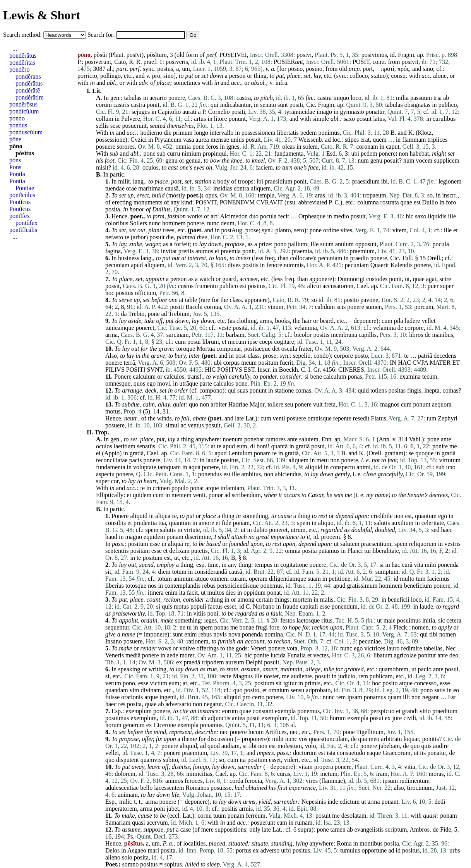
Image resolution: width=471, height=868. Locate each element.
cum (387, 321)
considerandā (211, 572)
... (15, 49)
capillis (368, 335)
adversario (179, 704)
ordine (331, 230)
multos (216, 593)
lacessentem (169, 788)
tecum (430, 377)
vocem (424, 160)
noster (271, 676)
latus (379, 119)
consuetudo (351, 753)
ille (452, 216)
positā (240, 328)
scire (445, 279)
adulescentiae (122, 788)
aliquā (163, 516)
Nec (450, 648)
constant (263, 711)
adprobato (318, 690)
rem (363, 676)
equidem (154, 537)
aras (320, 195)
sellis (102, 126)
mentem (182, 495)
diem (164, 572)
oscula (289, 349)
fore (274, 627)
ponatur (375, 112)
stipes (352, 140)
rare (205, 300)
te (127, 237)
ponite (440, 446)
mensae (220, 140)
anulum (344, 244)
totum (179, 572)
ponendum (344, 606)
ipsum (390, 781)
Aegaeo (137, 850)
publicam (381, 676)
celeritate (433, 523)
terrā (129, 363)
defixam (179, 551)
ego (151, 383)
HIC (211, 370)
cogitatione (294, 565)
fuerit (287, 363)
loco (356, 98)
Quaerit (380, 265)
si (307, 377)
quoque (424, 453)
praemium (362, 251)
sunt (283, 105)
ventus (196, 425)
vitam (305, 767)
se (411, 453)
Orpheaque (312, 216)
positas (397, 390)
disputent (128, 760)
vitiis (200, 613)
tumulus (350, 850)
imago (324, 112)
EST (249, 370)
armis (246, 809)
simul (172, 425)
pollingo (110, 76)
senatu (268, 105)
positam (140, 551)
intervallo (222, 133)
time (213, 565)
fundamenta (289, 154)
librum (211, 342)
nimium (192, 154)
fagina (113, 251)
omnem (219, 579)
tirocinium (420, 788)
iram (382, 774)
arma (111, 335)
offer (147, 739)
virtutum (450, 460)
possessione (111, 140)
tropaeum (374, 195)
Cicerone (165, 725)
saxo (349, 119)
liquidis (437, 216)
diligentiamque (288, 579)
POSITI (136, 370)
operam (258, 579)
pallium (298, 244)
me (453, 446)
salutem (309, 439)
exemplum (139, 711)
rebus (209, 586)
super (447, 286)
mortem (303, 600)
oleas (289, 147)
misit (102, 167)
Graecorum (397, 753)
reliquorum (423, 544)
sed (435, 530)
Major (257, 404)
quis (167, 606)
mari (153, 850)
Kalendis (402, 265)
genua (193, 160)
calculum (145, 377)
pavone (369, 300)
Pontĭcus (20, 202)
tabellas (433, 648)
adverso (270, 850)
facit (192, 593)
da (124, 314)
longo (201, 133)
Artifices (276, 732)
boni (262, 446)
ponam (262, 453)
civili (410, 718)
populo (180, 488)
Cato (120, 62)
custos (186, 286)
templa (266, 195)
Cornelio (219, 112)
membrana (344, 335)
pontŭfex (27, 223)
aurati (189, 112)
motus (113, 411)
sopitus (173, 864)
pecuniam (330, 258)
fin (309, 98)
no (252, 537)
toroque (186, 349)
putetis (200, 551)
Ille (314, 244)
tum (431, 418)
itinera (156, 593)
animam (128, 795)
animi (363, 467)
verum (113, 683)
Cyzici (139, 140)
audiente (301, 676)
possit (112, 286)
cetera (454, 620)
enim (171, 593)
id (392, 55)
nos (152, 586)
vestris (452, 544)
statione (284, 390)
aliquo (326, 523)
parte (206, 383)
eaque (374, 753)
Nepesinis (314, 802)
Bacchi (194, 307)
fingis (414, 390)
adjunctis (219, 718)
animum (183, 579)
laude (213, 460)
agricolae (405, 655)
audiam (230, 746)
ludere (413, 321)
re (174, 516)
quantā (280, 446)
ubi (355, 154)
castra (244, 98)
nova (234, 634)
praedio (360, 258)
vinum (275, 307)
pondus (18, 125)
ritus (327, 620)
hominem (174, 223)
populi (198, 606)
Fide (445, 829)
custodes (377, 279)
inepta (432, 390)
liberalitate (385, 551)
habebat (420, 154)
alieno (113, 857)
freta (330, 404)
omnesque (118, 383)
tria (438, 98)
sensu (298, 690)
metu (323, 460)
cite (184, 711)
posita (113, 209)
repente (342, 418)
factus (215, 606)
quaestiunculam (328, 739)
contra (241, 188)
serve (125, 300)
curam (238, 579)
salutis (382, 523)
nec (224, 732)
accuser (249, 279)
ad (328, 140)
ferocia (253, 781)
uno (451, 467)
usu (291, 202)
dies (231, 593)
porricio (87, 76)
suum (327, 244)
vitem (399, 230)
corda (236, 781)
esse (155, 544)
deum (228, 223)
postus (165, 69)
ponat (197, 488)
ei (98, 453)
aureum (235, 662)
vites (346, 230)
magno (134, 537)
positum (268, 363)
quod (214, 746)
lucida (278, 655)
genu (172, 160)
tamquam (170, 467)
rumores (276, 439)
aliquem (261, 188)
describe (206, 732)
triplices (437, 140)
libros (416, 335)
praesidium (278, 181)
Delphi (254, 662)
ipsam (355, 697)
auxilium (402, 523)
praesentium (376, 544)
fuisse (112, 697)
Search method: (23, 35)
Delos (112, 850)
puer (433, 286)
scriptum (396, 829)
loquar (411, 739)
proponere (254, 739)
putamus (329, 551)
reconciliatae (112, 460)
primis (313, 683)
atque (212, 488)
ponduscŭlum (26, 132)
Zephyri (448, 418)
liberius (115, 586)
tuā (162, 523)
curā (407, 565)
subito (170, 760)
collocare (302, 258)
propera (324, 767)
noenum (233, 439)
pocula (268, 216)
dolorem (125, 774)
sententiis (117, 551)
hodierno (151, 133)
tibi (433, 634)
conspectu (343, 467)
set (205, 76)
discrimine (198, 537)
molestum (290, 746)
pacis (136, 460)
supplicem (447, 160)
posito (351, 300)
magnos (390, 404)
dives (234, 265)
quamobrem (394, 669)
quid (363, 390)
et (456, 230)
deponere (365, 321)
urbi (286, 850)
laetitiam (125, 446)
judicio (347, 676)
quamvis (151, 760)
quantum (426, 516)
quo (194, 404)
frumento (206, 286)
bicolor (303, 335)
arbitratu (391, 739)
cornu (204, 816)
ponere (177, 98)
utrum (298, 530)
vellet (429, 321)
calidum (325, 307)
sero (299, 230)
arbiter (219, 404)
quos (139, 383)
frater (305, 349)
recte (225, 676)
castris (121, 105)
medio (341, 216)
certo (259, 697)
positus (256, 286)
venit (199, 495)
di (252, 446)
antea (238, 718)
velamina (306, 328)
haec (447, 530)
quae (406, 202)
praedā (192, 662)
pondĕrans (28, 76)
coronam (367, 147)
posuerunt (134, 126)
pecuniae (370, 641)
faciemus (438, 579)
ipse (253, 342)
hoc (110, 293)
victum (159, 683)
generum (134, 725)
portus (243, 850)
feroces (194, 781)
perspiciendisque (238, 586)
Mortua (206, 349)
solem (310, 147)
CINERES (351, 370)
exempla (285, 711)
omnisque (320, 418)
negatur (213, 704)
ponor (216, 495)
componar (229, 349)
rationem (198, 641)
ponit (153, 105)
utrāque (189, 383)
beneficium (418, 586)
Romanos (197, 788)
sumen (374, 307)
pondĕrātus (23, 56)
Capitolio (170, 112)
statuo (378, 76)
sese (116, 126)
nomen (420, 627)
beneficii (399, 600)
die (168, 133)
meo (374, 739)
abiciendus (288, 474)
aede (172, 655)
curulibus (444, 119)
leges (210, 620)
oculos (151, 167)
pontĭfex (20, 216)
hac (396, 565)
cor (115, 481)
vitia (410, 767)
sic (442, 620)
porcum (424, 307)
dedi (440, 802)
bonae (247, 627)
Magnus (243, 676)
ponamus (375, 697)
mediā (133, 655)
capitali (309, 606)
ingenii (168, 697)
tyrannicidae (300, 112)
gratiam (394, 453)
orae (132, 188)
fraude (290, 606)
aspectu (105, 474)
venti (279, 418)
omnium (278, 690)
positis (250, 265)
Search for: (102, 35)
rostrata (390, 202)
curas (284, 774)
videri (291, 760)
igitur (290, 683)
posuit (364, 119)
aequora (442, 404)
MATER (440, 363)
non (404, 154)
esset (230, 606)
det (276, 349)
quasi (430, 816)
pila (399, 321)
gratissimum (362, 586)
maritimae (151, 188)
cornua (213, 307)
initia (429, 620)
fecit (284, 216)
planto (283, 230)
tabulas (133, 98)
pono (281, 244)
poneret (388, 154)
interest (197, 258)
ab (446, 98)
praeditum (445, 711)
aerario (158, 98)
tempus (264, 565)
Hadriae (238, 404)
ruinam (304, 823)
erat (365, 140)
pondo (17, 118)
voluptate (145, 467)
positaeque (257, 349)
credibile (382, 516)
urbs (455, 850)
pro (156, 76)
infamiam (232, 488)
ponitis (431, 739)
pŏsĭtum (157, 55)
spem (304, 523)
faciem (264, 167)
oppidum (254, 593)
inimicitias (199, 774)
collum (104, 119)
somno (131, 864)
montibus (371, 843)
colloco (359, 76)
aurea (202, 140)
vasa (188, 140)
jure (397, 718)
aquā (195, 467)
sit (108, 572)
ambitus (251, 474)
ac (183, 425)
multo (407, 579)
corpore (414, 328)
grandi (410, 711)
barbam (235, 335)
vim (134, 690)
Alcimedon (234, 216)
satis (440, 690)
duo (254, 216)
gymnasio (352, 112)
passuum (421, 98)
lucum (256, 732)
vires (312, 781)
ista (331, 753)
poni (213, 613)
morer (187, 655)
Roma (344, 843)
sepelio (302, 356)
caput (393, 147)
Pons (15, 167)
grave (166, 349)
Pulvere (131, 119)
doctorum (305, 753)
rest (323, 516)
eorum (104, 105)
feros (212, 147)
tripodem (213, 662)
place (294, 76)
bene (316, 377)
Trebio (136, 314)
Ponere (123, 377)
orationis (132, 697)
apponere (321, 279)
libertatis (288, 133)
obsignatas (418, 105)
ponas (355, 377)
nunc (155, 223)
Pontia (17, 181)
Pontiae (25, 188)
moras (436, 774)
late (239, 418)
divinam (151, 690)
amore (206, 523)
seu (289, 404)
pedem (309, 133)
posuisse (221, 788)
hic (410, 216)
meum (249, 363)
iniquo (341, 98)
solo (127, 857)
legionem (450, 181)
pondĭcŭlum (24, 111)
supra (305, 829)
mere (207, 829)
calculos (174, 377)
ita (182, 593)
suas (243, 390)
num (363, 160)
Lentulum (240, 453)
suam (314, 579)
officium (145, 293)
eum (242, 446)
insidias (223, 188)
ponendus (210, 474)
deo (454, 655)
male (390, 620)
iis (423, 753)
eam (282, 823)
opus (211, 195)
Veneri (259, 648)
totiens (379, 390)
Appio (112, 453)
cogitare (284, 342)
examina (410, 377)
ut (407, 279)
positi (296, 105)
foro (451, 202)
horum (338, 718)
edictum (350, 802)
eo (456, 690)
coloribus (117, 223)
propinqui (214, 154)
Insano (114, 641)
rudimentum (414, 781)
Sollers (139, 223)
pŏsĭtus (25, 153)
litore (221, 119)
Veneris (115, 655)
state (232, 669)
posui (194, 342)
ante (292, 439)
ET (456, 363)
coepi (266, 342)
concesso (425, 683)
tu (189, 627)
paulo (425, 669)
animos (204, 251)
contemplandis (182, 586)
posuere (106, 147)
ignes (233, 147)
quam (395, 697)
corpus (232, 363)
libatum (383, 655)
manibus (443, 335)
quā (363, 739)
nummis (294, 265)
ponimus (329, 133)
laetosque (308, 620)
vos (303, 739)
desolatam (354, 816)
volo (310, 746)
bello (146, 788)
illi (406, 697)
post (176, 181)
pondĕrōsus (23, 104)
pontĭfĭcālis (23, 230)
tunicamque (120, 328)
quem (380, 140)
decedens (445, 356)
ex (179, 662)
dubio (260, 530)
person (237, 76)
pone (198, 147)
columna (368, 202)
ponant (390, 802)
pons (15, 160)
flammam (414, 140)
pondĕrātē (28, 90)
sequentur (117, 627)
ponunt (237, 119)
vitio (425, 711)
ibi (260, 181)
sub (114, 154)
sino (428, 69)
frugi (262, 627)
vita (419, 565)
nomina (274, 634)
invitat (169, 251)
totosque (136, 586)
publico (448, 105)
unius (237, 140)
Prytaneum (168, 140)
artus (200, 119)
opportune (374, 850)
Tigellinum (370, 732)
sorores (126, 147)
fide (227, 523)
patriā (425, 356)
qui (214, 105)
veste (225, 328)
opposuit (366, 244)
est (417, 202)
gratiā (303, 446)
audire (441, 746)
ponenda (448, 565)
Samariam (118, 823)
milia (402, 98)
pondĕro (19, 69)
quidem (142, 495)
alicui (314, 286)
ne (182, 627)
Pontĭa (17, 174)
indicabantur (235, 105)
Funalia (296, 655)
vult (318, 404)
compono (211, 390)
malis (327, 600)
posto (361, 356)
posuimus (409, 620)
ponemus (271, 586)
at (183, 258)
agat (431, 279)
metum (329, 774)
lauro (393, 648)
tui (367, 551)
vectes (321, 655)
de (400, 328)
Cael (362, 286)
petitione (339, 579)
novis (220, 634)
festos (288, 620)
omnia (183, 147)
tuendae (115, 188)
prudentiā (145, 523)
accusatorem (338, 286)
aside (135, 321)
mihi (431, 565)
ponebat (254, 439)
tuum (220, 816)
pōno (16, 146)
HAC (404, 363)
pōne (15, 139)
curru (174, 154)
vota (292, 648)
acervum (157, 823)
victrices (375, 648)
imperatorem (121, 809)
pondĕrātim (30, 97)
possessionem (259, 133)
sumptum (387, 572)
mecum (237, 342)
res (122, 704)
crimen (161, 488)
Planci (355, 551)
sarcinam (178, 335)
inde (333, 802)
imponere (156, 634)
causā (172, 188)
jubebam (389, 746)
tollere (275, 404)
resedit (361, 418)
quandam (117, 690)
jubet (173, 809)
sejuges (141, 112)
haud (111, 537)
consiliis (116, 523)
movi (164, 383)
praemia (231, 251)
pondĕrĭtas (22, 63)
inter (195, 356)
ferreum (256, 816)
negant (431, 697)
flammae (332, 781)
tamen (338, 829)
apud (137, 265)
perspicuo (382, 711)
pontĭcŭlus (22, 195)
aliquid (313, 467)
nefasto (114, 237)
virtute (192, 530)
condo (321, 356)
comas (303, 390)
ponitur (427, 655)
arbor (139, 237)
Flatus (379, 418)
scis (341, 307)
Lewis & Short (42, 15)
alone (440, 76)
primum (183, 133)
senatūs (146, 446)
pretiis (186, 251)
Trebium (179, 314)
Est (452, 697)
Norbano (264, 606)
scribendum (246, 495)
